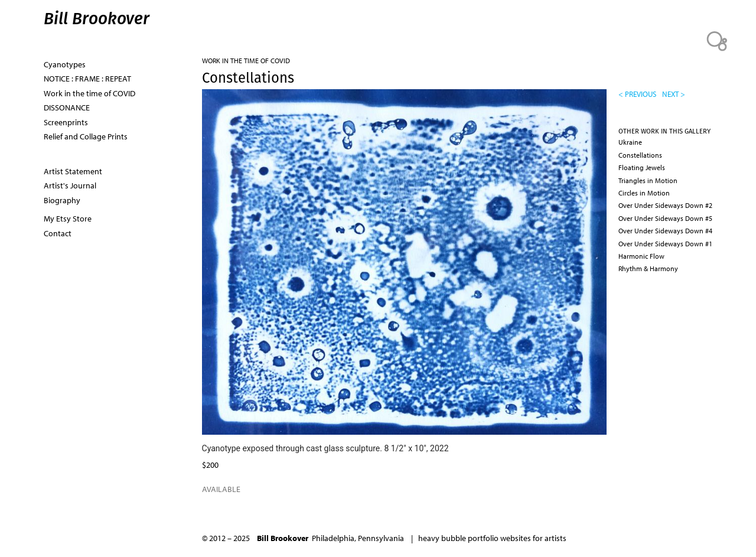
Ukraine (630, 142)
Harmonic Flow (641, 256)
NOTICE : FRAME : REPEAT (87, 79)
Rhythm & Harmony (648, 268)
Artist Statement (73, 171)
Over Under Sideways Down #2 (665, 205)
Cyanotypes (65, 64)
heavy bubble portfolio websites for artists (492, 538)
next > (674, 94)
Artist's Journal (70, 185)
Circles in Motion (644, 193)
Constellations (640, 155)
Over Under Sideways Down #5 (665, 218)
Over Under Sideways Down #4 (665, 231)
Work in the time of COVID (246, 61)
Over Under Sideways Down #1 (665, 244)
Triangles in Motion (648, 180)
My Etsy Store (68, 219)
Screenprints (66, 122)
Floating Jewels (642, 167)
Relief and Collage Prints (86, 136)
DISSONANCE (67, 108)
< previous (637, 94)
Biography (62, 200)
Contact (58, 233)
